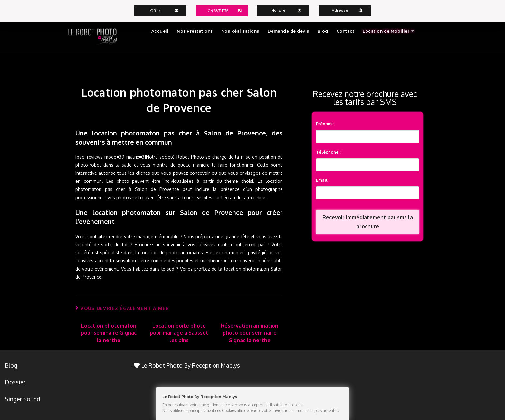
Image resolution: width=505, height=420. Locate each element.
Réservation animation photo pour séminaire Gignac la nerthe (250, 333)
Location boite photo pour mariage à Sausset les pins (179, 333)
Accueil (160, 31)
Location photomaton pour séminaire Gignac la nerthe (109, 333)
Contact (346, 31)
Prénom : (325, 123)
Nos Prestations (195, 31)
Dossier (15, 382)
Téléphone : (328, 152)
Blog (323, 31)
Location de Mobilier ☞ (388, 31)
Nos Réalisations (240, 31)
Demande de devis (288, 31)
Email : (323, 180)
